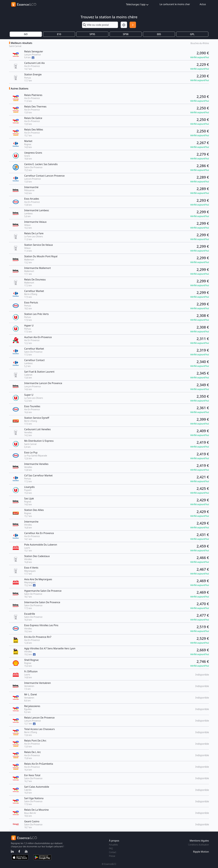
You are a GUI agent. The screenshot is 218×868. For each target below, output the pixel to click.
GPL (192, 34)
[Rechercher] (133, 25)
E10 (59, 34)
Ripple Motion (201, 852)
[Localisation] (124, 25)
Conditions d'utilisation (198, 845)
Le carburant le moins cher (175, 4)
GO (26, 34)
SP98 (126, 34)
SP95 (92, 34)
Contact (113, 852)
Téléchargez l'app (138, 5)
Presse (112, 856)
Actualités (113, 845)
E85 (159, 34)
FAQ (111, 848)
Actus (203, 4)
